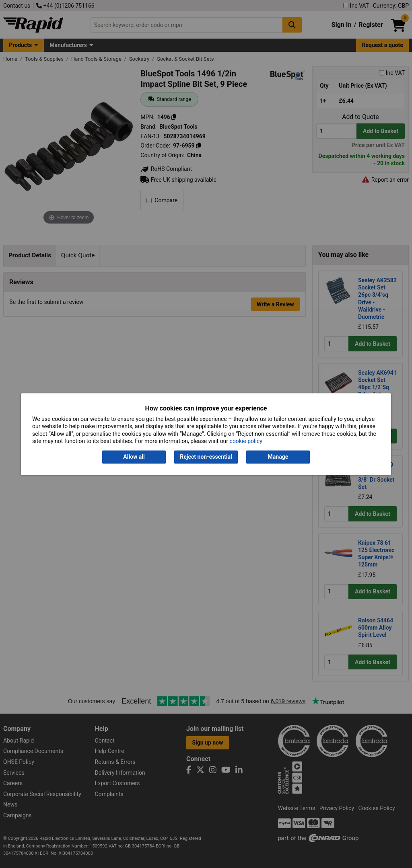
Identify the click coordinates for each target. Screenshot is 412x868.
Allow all (134, 457)
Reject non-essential (206, 457)
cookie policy (246, 441)
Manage (278, 457)
